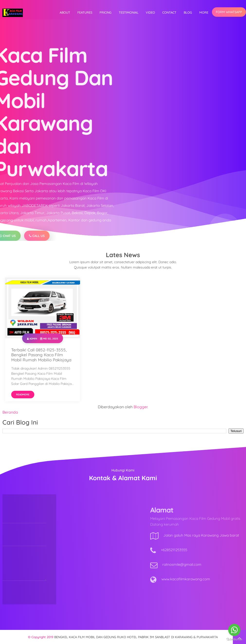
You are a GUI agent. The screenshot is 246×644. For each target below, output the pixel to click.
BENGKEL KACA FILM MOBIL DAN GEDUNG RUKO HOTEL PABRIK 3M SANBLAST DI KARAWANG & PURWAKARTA (136, 637)
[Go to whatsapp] (234, 630)
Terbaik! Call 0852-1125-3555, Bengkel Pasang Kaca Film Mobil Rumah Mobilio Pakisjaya (41, 355)
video (150, 12)
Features (85, 12)
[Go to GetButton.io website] (234, 639)
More (204, 12)
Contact (169, 12)
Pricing (105, 12)
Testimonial (129, 12)
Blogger (141, 407)
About (65, 12)
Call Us (17, 236)
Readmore (23, 395)
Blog (188, 12)
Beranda (10, 412)
